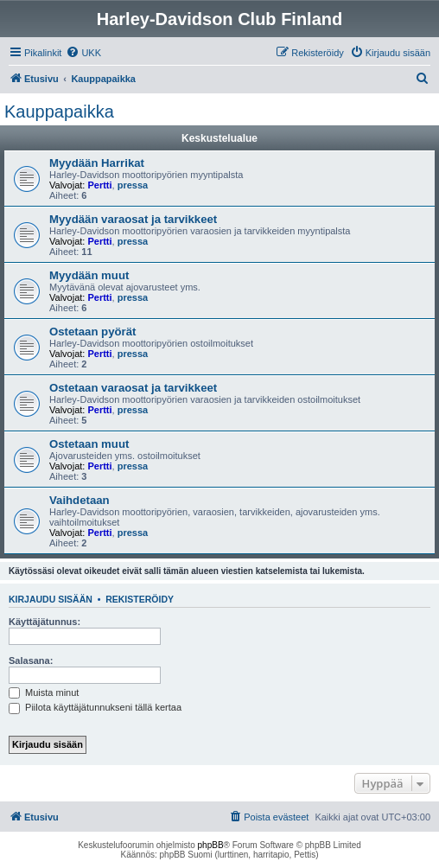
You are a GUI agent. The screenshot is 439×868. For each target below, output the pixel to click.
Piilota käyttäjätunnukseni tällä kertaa (95, 707)
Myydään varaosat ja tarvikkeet (133, 219)
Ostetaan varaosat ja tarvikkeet (133, 388)
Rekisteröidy (140, 599)
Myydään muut (89, 275)
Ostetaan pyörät (92, 332)
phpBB (211, 845)
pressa (133, 185)
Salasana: (31, 661)
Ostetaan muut (89, 444)
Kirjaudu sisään (51, 599)
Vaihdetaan (80, 500)
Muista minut (44, 692)
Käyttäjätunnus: (45, 622)
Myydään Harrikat (97, 163)
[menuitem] (83, 53)
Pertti (99, 185)
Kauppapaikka (59, 112)
